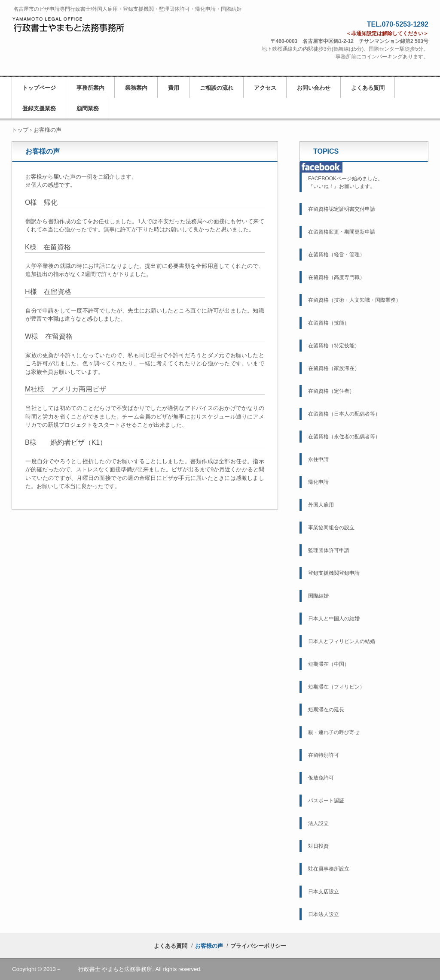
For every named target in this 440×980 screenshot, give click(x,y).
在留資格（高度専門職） (336, 277)
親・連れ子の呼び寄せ (334, 732)
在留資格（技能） (329, 323)
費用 (174, 88)
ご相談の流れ (217, 88)
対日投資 (318, 846)
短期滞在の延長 (326, 710)
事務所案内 (90, 88)
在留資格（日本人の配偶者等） (344, 414)
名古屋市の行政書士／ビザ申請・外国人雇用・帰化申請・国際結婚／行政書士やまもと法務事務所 (70, 29)
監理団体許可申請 (329, 550)
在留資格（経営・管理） (336, 255)
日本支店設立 (324, 892)
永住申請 (318, 459)
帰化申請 (318, 482)
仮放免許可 (321, 778)
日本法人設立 (324, 914)
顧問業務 (88, 108)
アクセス (265, 88)
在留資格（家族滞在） (334, 368)
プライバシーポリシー (258, 946)
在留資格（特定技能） (334, 346)
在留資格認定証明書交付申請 (342, 209)
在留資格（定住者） (331, 391)
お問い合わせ (314, 88)
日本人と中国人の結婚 (334, 619)
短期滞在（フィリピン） (336, 687)
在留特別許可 (324, 755)
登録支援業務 (39, 108)
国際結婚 (318, 596)
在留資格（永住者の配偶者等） (344, 437)
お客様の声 (209, 946)
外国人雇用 (321, 505)
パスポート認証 (326, 801)
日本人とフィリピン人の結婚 (342, 641)
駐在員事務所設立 (329, 869)
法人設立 (318, 823)
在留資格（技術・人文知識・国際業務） (354, 300)
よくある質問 (368, 88)
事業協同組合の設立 (331, 528)
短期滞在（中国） (329, 664)
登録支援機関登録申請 (334, 573)
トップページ (39, 88)
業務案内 (136, 88)
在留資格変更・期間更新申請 (342, 232)
